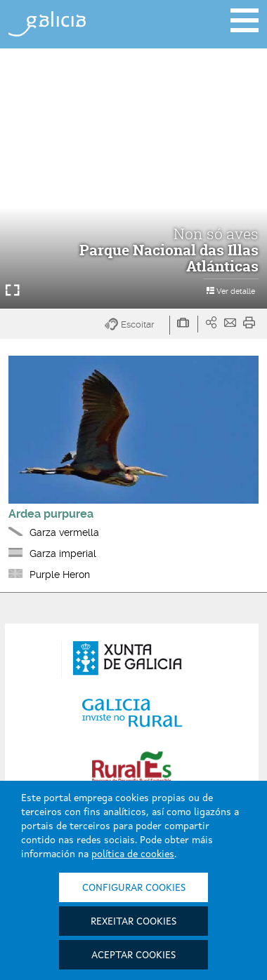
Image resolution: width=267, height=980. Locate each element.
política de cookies (133, 854)
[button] (137, 325)
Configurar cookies (134, 888)
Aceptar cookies (133, 955)
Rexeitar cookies (133, 922)
